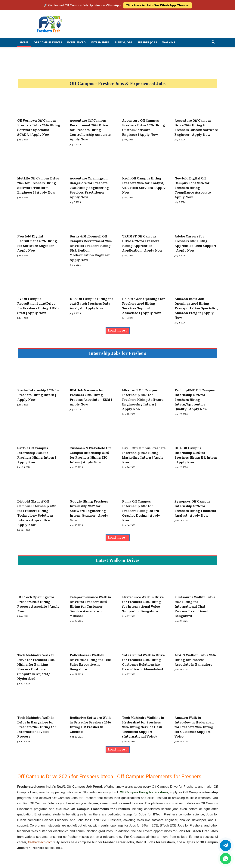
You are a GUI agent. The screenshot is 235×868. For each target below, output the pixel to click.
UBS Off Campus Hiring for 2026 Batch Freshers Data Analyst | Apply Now (91, 303)
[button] (213, 42)
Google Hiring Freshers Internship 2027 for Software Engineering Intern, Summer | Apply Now (89, 510)
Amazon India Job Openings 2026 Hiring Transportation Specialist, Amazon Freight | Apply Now (196, 308)
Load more (118, 330)
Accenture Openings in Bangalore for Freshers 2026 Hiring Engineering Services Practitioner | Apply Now (89, 187)
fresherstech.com (40, 842)
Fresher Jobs (147, 42)
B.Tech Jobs (124, 42)
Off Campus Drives (48, 42)
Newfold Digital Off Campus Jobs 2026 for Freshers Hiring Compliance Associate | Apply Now (193, 187)
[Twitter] (226, 845)
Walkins (169, 42)
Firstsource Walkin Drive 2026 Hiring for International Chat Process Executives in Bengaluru (195, 606)
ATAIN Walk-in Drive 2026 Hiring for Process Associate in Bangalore (195, 660)
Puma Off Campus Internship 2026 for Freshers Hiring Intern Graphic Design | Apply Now (141, 510)
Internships (100, 42)
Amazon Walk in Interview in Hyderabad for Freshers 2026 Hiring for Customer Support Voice (194, 727)
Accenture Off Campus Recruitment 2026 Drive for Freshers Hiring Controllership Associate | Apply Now (91, 130)
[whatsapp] (226, 859)
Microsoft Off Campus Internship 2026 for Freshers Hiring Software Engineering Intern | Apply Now (143, 399)
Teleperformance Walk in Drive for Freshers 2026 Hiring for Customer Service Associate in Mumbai (90, 606)
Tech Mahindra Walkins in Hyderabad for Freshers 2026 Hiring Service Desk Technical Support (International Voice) (143, 727)
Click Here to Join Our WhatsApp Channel (158, 5)
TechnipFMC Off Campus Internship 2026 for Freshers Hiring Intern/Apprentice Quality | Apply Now (195, 399)
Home (24, 42)
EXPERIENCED (76, 42)
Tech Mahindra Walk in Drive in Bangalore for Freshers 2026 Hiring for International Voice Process (37, 727)
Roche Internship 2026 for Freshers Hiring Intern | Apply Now (38, 395)
